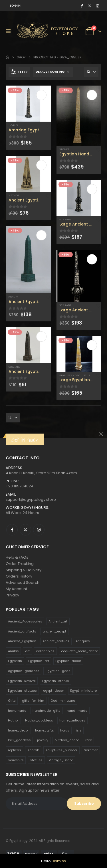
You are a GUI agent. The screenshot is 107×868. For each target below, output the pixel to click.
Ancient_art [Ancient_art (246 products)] (58, 621)
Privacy (12, 595)
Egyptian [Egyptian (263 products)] (15, 661)
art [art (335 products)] (27, 651)
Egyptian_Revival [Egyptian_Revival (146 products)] (22, 681)
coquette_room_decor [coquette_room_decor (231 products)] (79, 651)
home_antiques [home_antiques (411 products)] (72, 720)
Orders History (19, 576)
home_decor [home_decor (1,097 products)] (18, 730)
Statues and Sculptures (76, 375)
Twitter (25, 530)
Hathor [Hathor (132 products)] (13, 720)
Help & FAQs (17, 557)
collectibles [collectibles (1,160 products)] (45, 651)
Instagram (39, 530)
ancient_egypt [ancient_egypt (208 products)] (54, 631)
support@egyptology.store (31, 500)
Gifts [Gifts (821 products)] (12, 701)
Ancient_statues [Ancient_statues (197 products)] (56, 641)
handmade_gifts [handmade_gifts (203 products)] (47, 711)
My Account (16, 589)
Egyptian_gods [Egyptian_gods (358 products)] (58, 671)
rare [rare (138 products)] (89, 740)
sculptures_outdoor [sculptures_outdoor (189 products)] (61, 750)
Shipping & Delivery (24, 570)
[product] (28, 104)
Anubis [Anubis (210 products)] (13, 651)
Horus (13, 125)
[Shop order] (53, 72)
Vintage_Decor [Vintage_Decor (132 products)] (61, 760)
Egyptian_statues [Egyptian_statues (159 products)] (22, 691)
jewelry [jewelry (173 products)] (43, 740)
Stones (13, 297)
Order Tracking (20, 564)
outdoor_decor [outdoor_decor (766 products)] (67, 740)
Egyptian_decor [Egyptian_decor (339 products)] (68, 661)
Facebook (12, 530)
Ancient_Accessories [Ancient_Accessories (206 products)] (25, 621)
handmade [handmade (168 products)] (17, 711)
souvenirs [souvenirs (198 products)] (16, 760)
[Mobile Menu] (10, 31)
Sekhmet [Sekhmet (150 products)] (91, 750)
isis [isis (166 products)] (79, 730)
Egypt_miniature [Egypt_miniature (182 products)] (83, 691)
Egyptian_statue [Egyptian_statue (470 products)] (55, 681)
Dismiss (59, 861)
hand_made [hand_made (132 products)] (77, 711)
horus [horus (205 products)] (65, 730)
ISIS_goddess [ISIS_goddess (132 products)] (19, 740)
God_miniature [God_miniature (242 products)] (63, 701)
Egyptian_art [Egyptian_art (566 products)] (39, 661)
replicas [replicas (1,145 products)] (15, 750)
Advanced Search (23, 583)
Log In (15, 6)
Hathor (14, 195)
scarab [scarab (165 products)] (33, 750)
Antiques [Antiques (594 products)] (83, 641)
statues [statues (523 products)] (36, 760)
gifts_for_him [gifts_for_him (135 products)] (33, 701)
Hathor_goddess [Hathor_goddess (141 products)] (39, 720)
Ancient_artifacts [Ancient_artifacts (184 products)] (22, 631)
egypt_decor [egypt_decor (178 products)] (53, 691)
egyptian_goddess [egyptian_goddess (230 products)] (24, 671)
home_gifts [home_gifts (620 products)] (45, 730)
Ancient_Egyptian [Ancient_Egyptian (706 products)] (22, 641)
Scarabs (14, 367)
